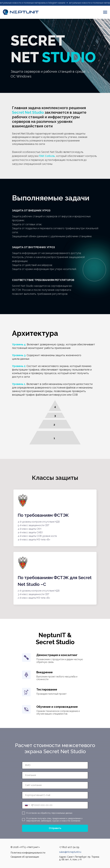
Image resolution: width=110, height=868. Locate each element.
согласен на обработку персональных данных (50, 813)
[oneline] (55, 775)
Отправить (55, 828)
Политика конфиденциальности (28, 853)
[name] (55, 765)
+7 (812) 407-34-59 (69, 847)
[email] (55, 795)
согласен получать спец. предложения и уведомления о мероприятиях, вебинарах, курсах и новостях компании (54, 820)
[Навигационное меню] (105, 12)
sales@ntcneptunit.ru (70, 852)
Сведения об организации (25, 857)
